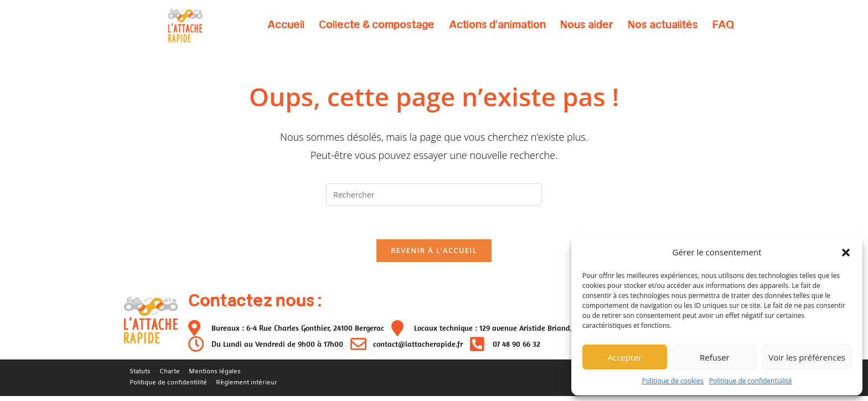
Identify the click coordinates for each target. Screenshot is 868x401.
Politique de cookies (673, 381)
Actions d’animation (497, 24)
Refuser (715, 357)
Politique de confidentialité (750, 381)
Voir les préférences (807, 357)
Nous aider (587, 24)
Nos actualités (663, 24)
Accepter (625, 357)
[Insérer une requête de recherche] (434, 194)
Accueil (286, 24)
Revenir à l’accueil (434, 250)
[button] (846, 253)
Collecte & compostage (377, 24)
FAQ (723, 24)
